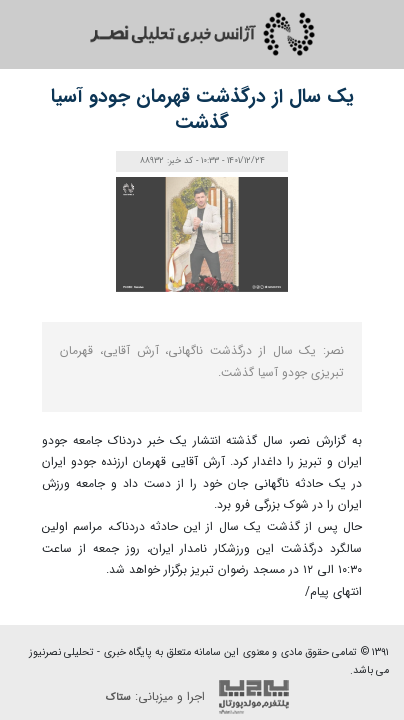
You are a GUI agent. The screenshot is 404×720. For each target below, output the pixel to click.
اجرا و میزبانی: (202, 697)
